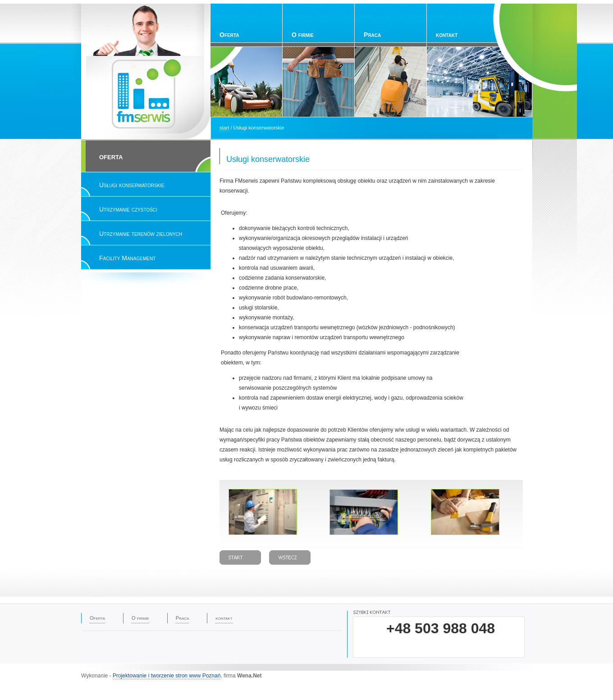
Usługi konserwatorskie (132, 185)
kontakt (447, 35)
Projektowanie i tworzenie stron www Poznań (167, 676)
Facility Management (127, 258)
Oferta (229, 35)
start (224, 128)
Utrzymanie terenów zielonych (141, 234)
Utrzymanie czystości (128, 209)
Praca (372, 35)
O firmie (303, 35)
